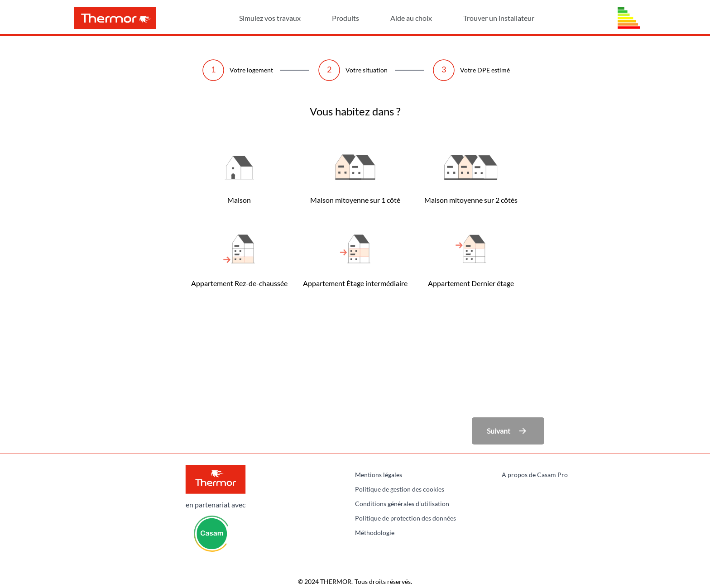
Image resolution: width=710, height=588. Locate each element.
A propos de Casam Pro (535, 475)
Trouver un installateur (499, 18)
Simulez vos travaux (284, 18)
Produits (359, 18)
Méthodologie (375, 533)
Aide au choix (425, 18)
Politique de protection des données (405, 518)
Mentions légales (379, 475)
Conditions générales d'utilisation (402, 504)
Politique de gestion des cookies (400, 489)
